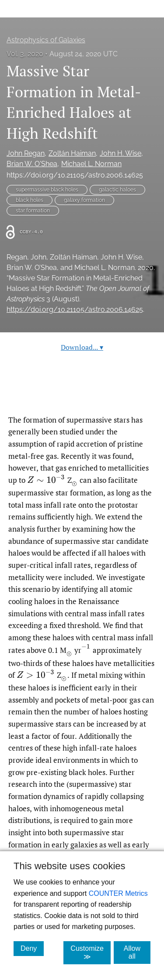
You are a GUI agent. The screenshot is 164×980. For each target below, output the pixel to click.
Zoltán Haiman (72, 153)
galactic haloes (117, 190)
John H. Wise (120, 153)
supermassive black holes (47, 190)
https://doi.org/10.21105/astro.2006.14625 (75, 175)
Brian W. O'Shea (32, 164)
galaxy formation (84, 200)
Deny (32, 948)
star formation (33, 211)
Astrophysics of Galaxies (46, 40)
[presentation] (46, 480)
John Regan (26, 153)
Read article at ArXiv (82, 393)
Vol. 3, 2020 (25, 54)
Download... (82, 347)
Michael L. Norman (91, 164)
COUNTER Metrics (118, 893)
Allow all (137, 952)
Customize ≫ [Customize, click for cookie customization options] (91, 953)
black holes (30, 200)
